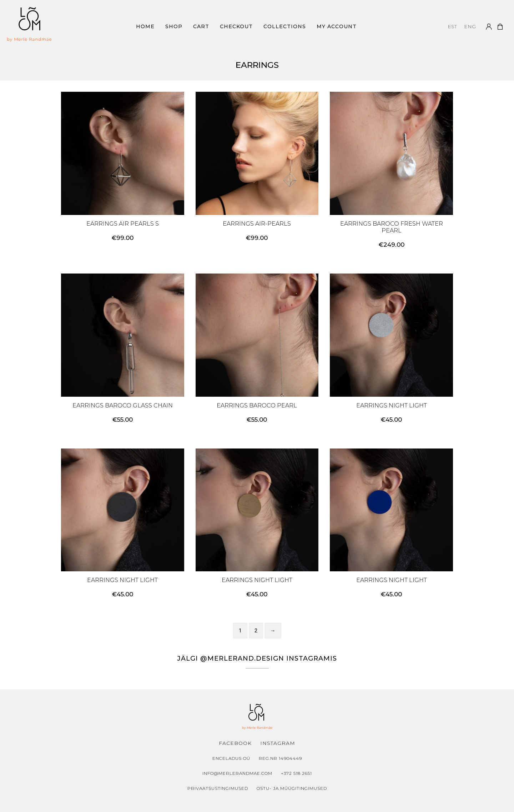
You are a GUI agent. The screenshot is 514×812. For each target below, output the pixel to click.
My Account (337, 26)
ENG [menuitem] (470, 26)
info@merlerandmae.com (237, 773)
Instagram (278, 743)
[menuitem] (452, 26)
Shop (174, 26)
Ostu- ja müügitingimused (292, 788)
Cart (201, 26)
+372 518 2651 (296, 773)
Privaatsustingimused (218, 788)
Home (145, 26)
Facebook (235, 743)
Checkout (236, 26)
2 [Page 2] (256, 631)
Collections (285, 26)
